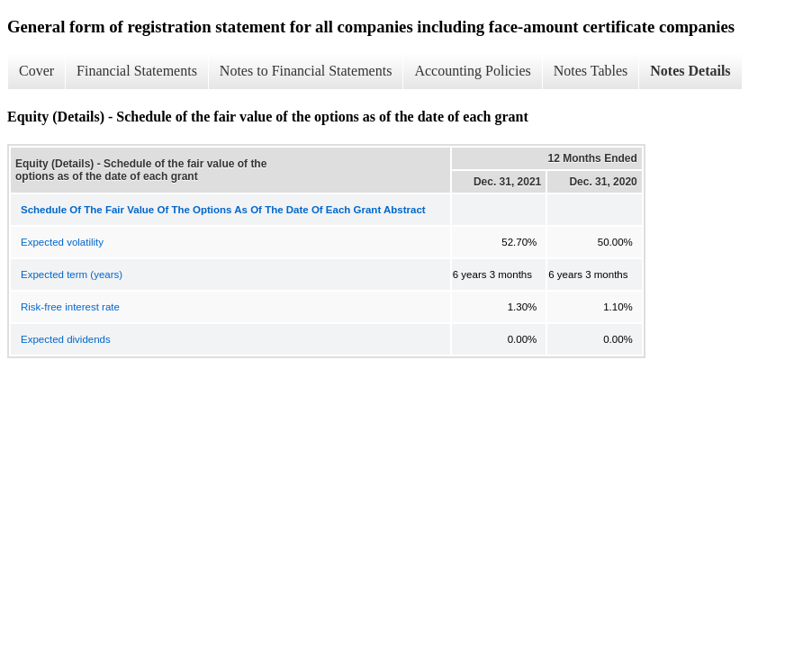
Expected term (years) (72, 274)
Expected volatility (62, 242)
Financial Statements (137, 71)
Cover (36, 71)
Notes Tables (591, 71)
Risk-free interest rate (70, 307)
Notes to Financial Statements (306, 71)
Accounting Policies (472, 71)
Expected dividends (66, 339)
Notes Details (690, 71)
